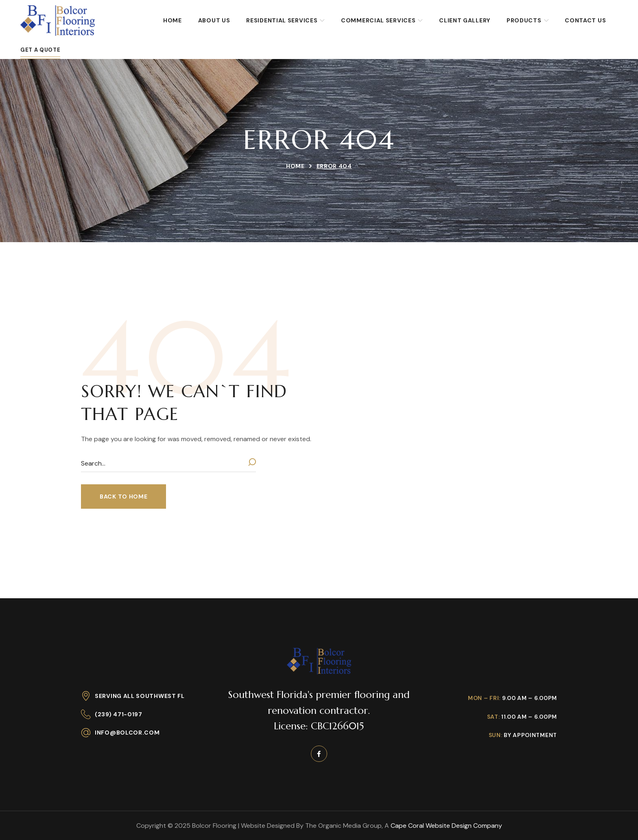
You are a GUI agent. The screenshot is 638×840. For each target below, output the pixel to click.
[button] (123, 497)
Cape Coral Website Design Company (446, 826)
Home (295, 166)
